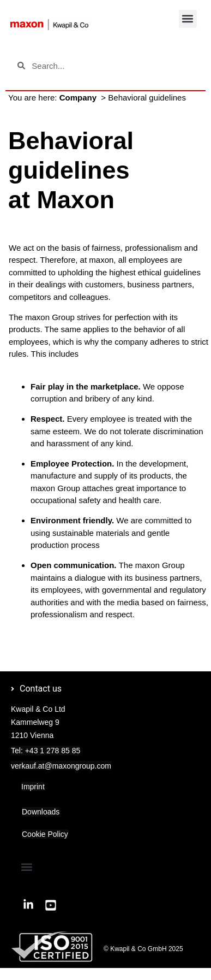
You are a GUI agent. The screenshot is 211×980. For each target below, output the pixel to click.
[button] (188, 19)
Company (78, 98)
